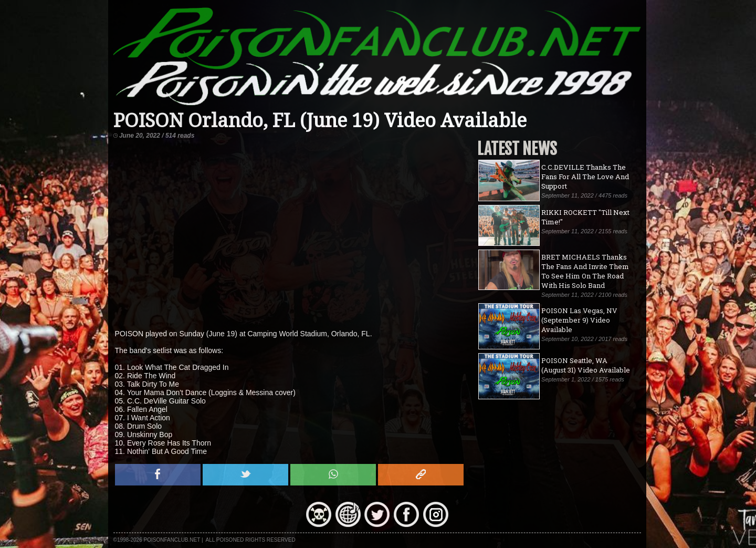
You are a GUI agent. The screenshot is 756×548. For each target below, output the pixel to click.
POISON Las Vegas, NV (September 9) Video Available (579, 320)
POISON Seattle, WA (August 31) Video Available (586, 365)
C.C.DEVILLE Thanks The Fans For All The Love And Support (585, 177)
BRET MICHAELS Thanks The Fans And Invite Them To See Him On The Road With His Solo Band (585, 271)
